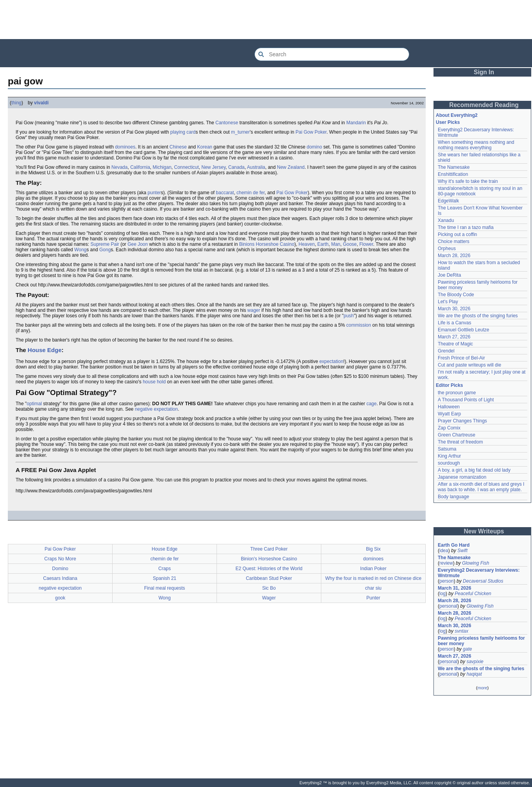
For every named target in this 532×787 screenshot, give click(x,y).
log (442, 594)
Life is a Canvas (454, 323)
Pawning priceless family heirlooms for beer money (481, 641)
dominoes (125, 147)
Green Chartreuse (457, 435)
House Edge (45, 350)
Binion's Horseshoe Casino (269, 559)
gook (60, 598)
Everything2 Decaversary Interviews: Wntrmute (479, 573)
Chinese (178, 147)
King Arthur (449, 456)
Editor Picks (449, 385)
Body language (453, 497)
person (447, 581)
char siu (373, 588)
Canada (236, 167)
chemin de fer (251, 193)
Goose (350, 244)
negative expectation (156, 409)
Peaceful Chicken (473, 594)
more (482, 688)
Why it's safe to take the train (468, 181)
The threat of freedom (460, 442)
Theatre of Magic (455, 344)
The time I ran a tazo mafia (466, 227)
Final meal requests (165, 588)
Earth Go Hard (454, 545)
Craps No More (60, 559)
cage (371, 404)
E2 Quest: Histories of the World (269, 569)
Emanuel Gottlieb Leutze (463, 330)
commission (359, 325)
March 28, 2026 (454, 256)
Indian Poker (373, 569)
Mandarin (356, 123)
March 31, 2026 (454, 588)
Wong (80, 250)
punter (154, 193)
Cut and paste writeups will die (469, 365)
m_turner (240, 132)
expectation (331, 361)
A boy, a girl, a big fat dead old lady (474, 470)
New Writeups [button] (484, 531)
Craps (165, 569)
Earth (323, 244)
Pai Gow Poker (311, 132)
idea (444, 551)
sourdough (449, 463)
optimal (34, 404)
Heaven (307, 244)
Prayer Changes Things (462, 421)
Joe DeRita (449, 275)
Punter (373, 598)
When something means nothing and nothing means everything (476, 145)
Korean (205, 147)
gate (467, 649)
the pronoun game (457, 393)
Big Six (373, 549)
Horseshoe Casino (275, 244)
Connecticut (186, 167)
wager (254, 310)
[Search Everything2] (332, 54)
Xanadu (446, 220)
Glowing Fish (476, 563)
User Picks (448, 122)
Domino (60, 569)
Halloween (449, 407)
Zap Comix (449, 428)
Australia (256, 167)
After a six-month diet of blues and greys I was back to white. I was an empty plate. (481, 487)
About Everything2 (457, 115)
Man (336, 244)
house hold (154, 382)
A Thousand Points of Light (466, 400)
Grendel (446, 351)
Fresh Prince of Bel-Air (461, 358)
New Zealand (291, 167)
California (140, 167)
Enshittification (453, 174)
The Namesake (454, 167)
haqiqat (474, 674)
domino (314, 147)
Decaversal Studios (483, 581)
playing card (183, 132)
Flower (366, 244)
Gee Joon (138, 244)
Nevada (119, 167)
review (446, 563)
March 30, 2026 (454, 309)
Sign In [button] (484, 72)
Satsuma (447, 449)
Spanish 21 (165, 578)
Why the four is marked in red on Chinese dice (373, 578)
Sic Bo (269, 588)
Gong (105, 250)
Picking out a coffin (458, 234)
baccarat (225, 193)
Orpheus (447, 249)
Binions (247, 244)
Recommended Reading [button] (484, 105)
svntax (461, 631)
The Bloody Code (456, 295)
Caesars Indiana (60, 578)
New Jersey (213, 167)
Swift (462, 551)
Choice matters (454, 241)
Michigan (162, 167)
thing (16, 103)
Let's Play (448, 302)
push (349, 316)
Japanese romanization (462, 477)
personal (448, 606)
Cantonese (227, 123)
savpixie (475, 662)
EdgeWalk (448, 201)
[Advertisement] (266, 20)
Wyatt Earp (449, 414)
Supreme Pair (105, 244)
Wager (269, 598)
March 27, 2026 (454, 337)
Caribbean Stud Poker (269, 578)
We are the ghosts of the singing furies (478, 316)
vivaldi (41, 103)
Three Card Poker (269, 549)
